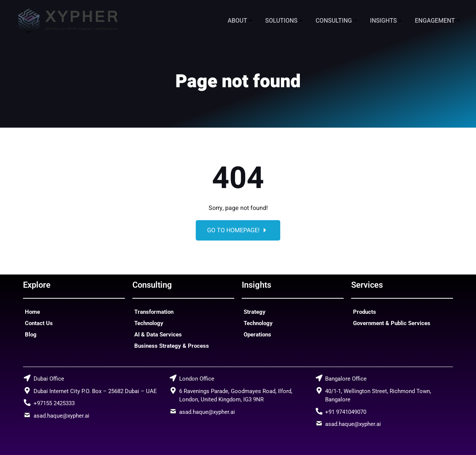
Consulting (337, 21)
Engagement (438, 21)
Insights (387, 21)
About (241, 21)
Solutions (285, 21)
